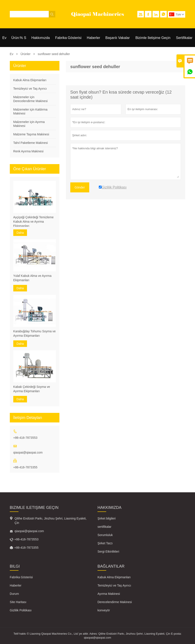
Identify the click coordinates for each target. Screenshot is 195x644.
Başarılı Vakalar (118, 38)
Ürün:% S (19, 38)
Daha (20, 233)
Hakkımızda (40, 38)
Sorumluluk (105, 535)
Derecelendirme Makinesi (115, 602)
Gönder (80, 187)
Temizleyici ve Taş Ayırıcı (30, 89)
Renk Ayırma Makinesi (28, 151)
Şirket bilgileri (107, 518)
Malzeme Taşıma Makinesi (31, 134)
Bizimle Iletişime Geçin (153, 38)
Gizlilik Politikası (21, 610)
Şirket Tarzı (105, 543)
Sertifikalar (184, 38)
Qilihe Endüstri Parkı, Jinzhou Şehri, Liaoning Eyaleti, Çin (51, 521)
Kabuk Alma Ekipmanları (30, 80)
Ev (4, 38)
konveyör (104, 610)
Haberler (93, 38)
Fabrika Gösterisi (68, 38)
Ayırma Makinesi (109, 594)
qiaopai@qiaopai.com (28, 452)
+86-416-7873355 (25, 467)
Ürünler (25, 54)
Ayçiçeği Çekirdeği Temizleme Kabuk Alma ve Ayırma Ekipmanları (33, 222)
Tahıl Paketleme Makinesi (31, 143)
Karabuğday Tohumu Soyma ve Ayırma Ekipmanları (34, 333)
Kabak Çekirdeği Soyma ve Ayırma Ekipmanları (32, 389)
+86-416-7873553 (25, 438)
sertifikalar (104, 527)
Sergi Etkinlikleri (108, 552)
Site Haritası (18, 602)
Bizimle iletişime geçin (34, 508)
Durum (14, 594)
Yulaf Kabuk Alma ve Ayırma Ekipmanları (32, 278)
